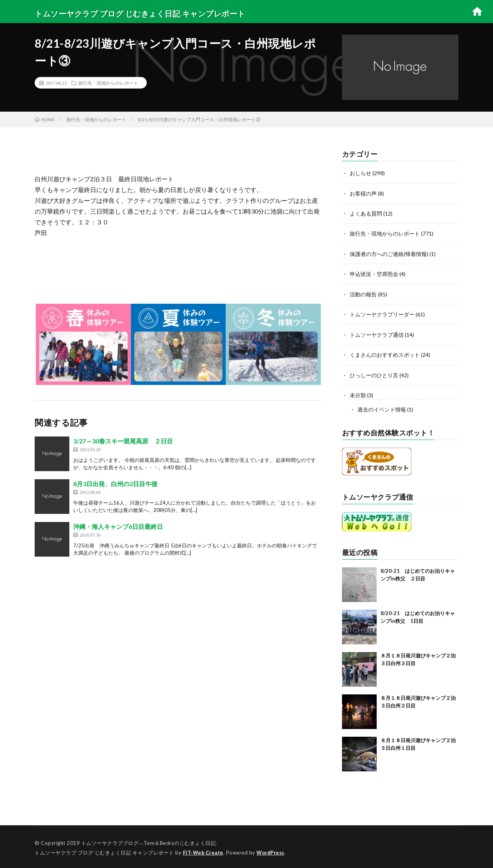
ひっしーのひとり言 (374, 373)
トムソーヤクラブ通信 (377, 333)
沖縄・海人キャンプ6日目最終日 (118, 526)
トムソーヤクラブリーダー (382, 313)
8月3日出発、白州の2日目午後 (115, 484)
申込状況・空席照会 (374, 273)
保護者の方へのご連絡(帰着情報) (389, 253)
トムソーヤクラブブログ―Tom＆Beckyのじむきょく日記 (149, 841)
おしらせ (361, 173)
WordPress (272, 851)
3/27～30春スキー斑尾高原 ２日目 (123, 441)
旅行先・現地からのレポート (108, 83)
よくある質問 (366, 213)
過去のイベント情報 (382, 407)
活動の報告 (363, 293)
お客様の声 (363, 193)
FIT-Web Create (204, 851)
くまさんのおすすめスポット (385, 353)
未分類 (358, 393)
